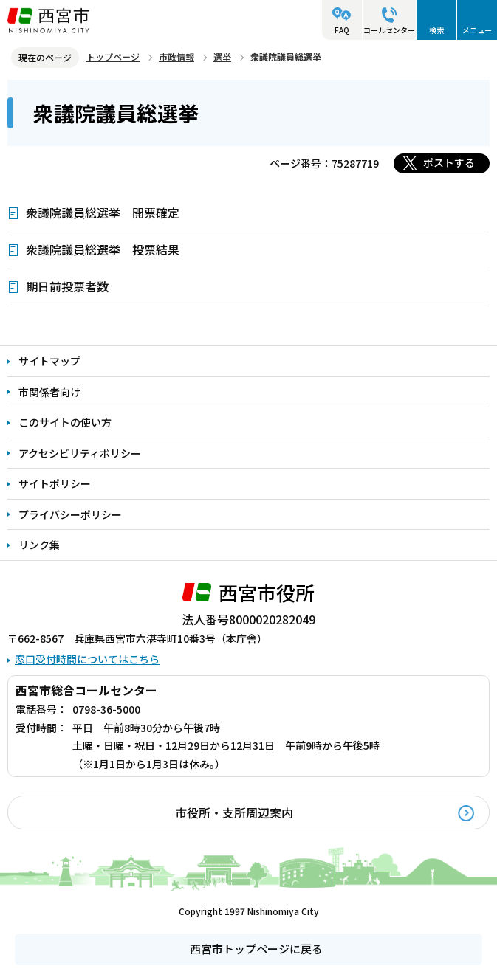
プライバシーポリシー (70, 514)
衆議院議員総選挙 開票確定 (103, 213)
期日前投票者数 (67, 286)
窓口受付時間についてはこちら (87, 659)
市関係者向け (49, 392)
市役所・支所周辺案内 (234, 812)
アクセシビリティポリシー (80, 453)
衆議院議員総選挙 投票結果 (103, 249)
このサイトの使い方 (65, 422)
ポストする (449, 162)
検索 (436, 30)
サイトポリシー (55, 483)
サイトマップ (49, 361)
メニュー (477, 30)
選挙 (222, 56)
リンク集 (39, 545)
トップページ (113, 56)
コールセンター (389, 30)
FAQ (342, 30)
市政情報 (176, 56)
